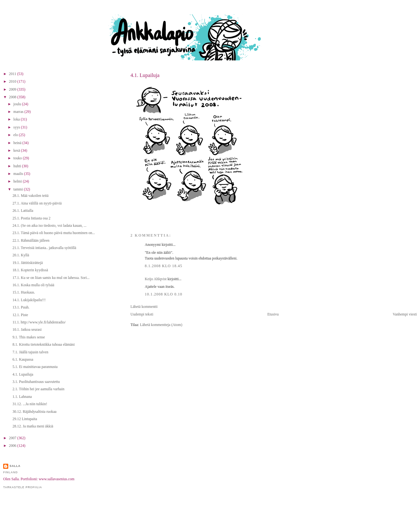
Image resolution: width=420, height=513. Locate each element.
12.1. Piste (20, 315)
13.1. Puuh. (21, 307)
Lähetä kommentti (144, 307)
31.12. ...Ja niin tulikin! (30, 404)
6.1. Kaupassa (23, 360)
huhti (18, 166)
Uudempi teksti (142, 314)
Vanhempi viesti (405, 314)
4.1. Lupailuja (145, 75)
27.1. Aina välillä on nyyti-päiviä (37, 203)
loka (17, 119)
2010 (13, 82)
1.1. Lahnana (22, 397)
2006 (13, 446)
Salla (15, 466)
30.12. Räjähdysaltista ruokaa (34, 412)
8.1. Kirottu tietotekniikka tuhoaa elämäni (43, 345)
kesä (17, 151)
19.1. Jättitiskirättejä (28, 263)
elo (16, 135)
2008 (13, 97)
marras (19, 112)
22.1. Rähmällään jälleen (31, 241)
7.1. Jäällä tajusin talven (30, 352)
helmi (18, 181)
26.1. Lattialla (23, 211)
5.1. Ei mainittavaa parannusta (35, 367)
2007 (13, 438)
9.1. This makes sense (29, 337)
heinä (18, 143)
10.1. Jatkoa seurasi (27, 330)
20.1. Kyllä (21, 255)
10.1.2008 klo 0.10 (164, 294)
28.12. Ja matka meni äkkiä (33, 426)
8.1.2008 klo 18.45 (164, 266)
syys (17, 127)
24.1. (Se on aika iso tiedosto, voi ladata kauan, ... (49, 226)
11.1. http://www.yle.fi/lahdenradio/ (39, 322)
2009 (13, 90)
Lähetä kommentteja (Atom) (161, 325)
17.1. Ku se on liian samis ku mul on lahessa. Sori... (51, 278)
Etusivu (273, 314)
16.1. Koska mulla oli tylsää (33, 285)
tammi (19, 189)
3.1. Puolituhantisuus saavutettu (36, 382)
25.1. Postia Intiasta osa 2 (31, 218)
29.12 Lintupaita (25, 419)
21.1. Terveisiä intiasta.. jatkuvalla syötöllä (44, 248)
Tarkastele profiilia (23, 487)
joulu (18, 104)
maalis (19, 174)
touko (18, 158)
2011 (13, 74)
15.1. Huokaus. (24, 292)
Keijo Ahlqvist (156, 279)
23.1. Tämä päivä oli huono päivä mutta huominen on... (54, 233)
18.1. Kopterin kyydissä (30, 270)
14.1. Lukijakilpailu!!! (29, 300)
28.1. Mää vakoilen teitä (30, 196)
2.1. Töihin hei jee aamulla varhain (38, 389)
